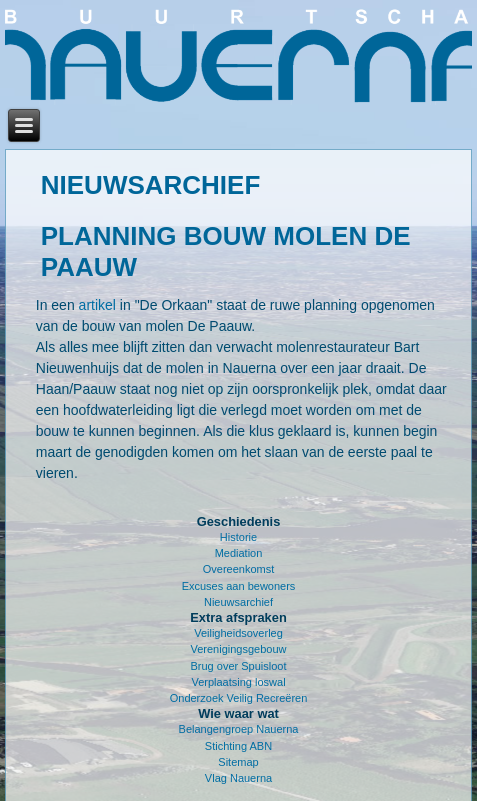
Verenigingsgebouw (238, 649)
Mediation (239, 553)
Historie (238, 537)
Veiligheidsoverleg (238, 633)
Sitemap (238, 762)
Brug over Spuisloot (239, 666)
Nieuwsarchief (238, 602)
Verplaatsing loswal (238, 682)
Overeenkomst (239, 569)
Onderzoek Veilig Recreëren (239, 698)
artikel (97, 305)
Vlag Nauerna (238, 778)
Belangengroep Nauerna (239, 729)
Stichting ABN (238, 746)
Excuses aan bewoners (239, 586)
